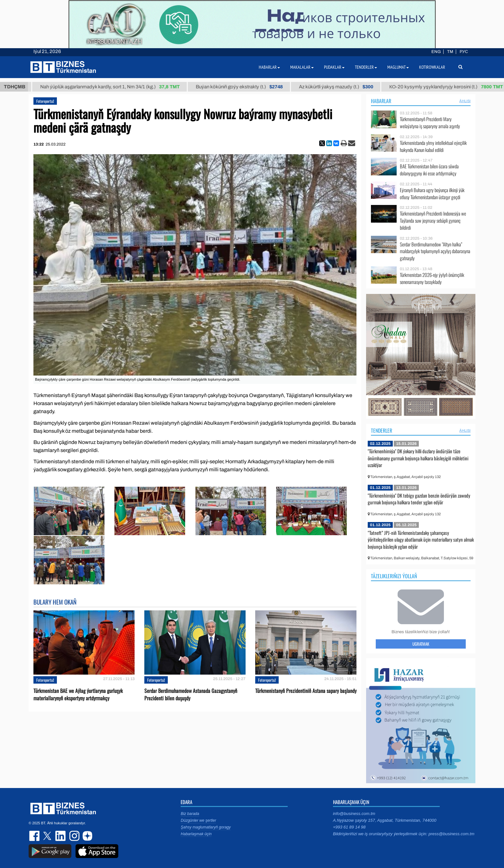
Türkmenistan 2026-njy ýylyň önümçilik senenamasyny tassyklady (432, 278)
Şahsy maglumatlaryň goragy (206, 827)
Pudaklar (334, 67)
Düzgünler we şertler (198, 820)
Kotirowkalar (432, 67)
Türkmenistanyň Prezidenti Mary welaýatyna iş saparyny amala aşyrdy (430, 123)
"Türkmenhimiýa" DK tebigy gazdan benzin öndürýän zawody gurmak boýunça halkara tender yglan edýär (419, 499)
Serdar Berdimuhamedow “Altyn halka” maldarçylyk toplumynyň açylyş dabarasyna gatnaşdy (435, 251)
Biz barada (190, 814)
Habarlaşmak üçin (196, 834)
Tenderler (382, 430)
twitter (48, 836)
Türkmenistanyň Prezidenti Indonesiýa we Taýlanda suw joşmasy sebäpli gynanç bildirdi (433, 221)
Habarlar (381, 101)
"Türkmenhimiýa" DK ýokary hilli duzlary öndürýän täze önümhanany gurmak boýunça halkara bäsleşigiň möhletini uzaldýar (418, 458)
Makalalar (302, 67)
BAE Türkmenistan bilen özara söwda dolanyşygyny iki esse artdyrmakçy (429, 170)
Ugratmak (421, 644)
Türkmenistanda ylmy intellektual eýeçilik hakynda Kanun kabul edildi (433, 146)
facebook (35, 836)
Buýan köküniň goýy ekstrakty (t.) (244, 87)
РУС (464, 52)
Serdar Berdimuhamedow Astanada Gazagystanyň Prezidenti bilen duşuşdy (191, 695)
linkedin (61, 836)
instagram (74, 836)
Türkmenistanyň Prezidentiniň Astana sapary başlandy (306, 691)
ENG (436, 52)
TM (450, 52)
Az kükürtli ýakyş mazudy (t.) (341, 87)
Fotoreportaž (45, 101)
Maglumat (398, 67)
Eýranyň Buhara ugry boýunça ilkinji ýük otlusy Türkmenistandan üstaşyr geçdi (432, 194)
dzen (86, 836)
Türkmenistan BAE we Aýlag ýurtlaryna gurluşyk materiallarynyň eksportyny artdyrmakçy (78, 695)
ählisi (465, 101)
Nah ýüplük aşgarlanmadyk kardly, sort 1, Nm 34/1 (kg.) (115, 87)
